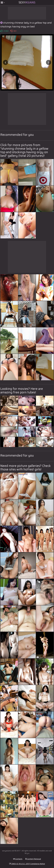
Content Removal (33, 859)
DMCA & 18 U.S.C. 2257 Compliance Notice (27, 864)
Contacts (18, 859)
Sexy (27, 2)
